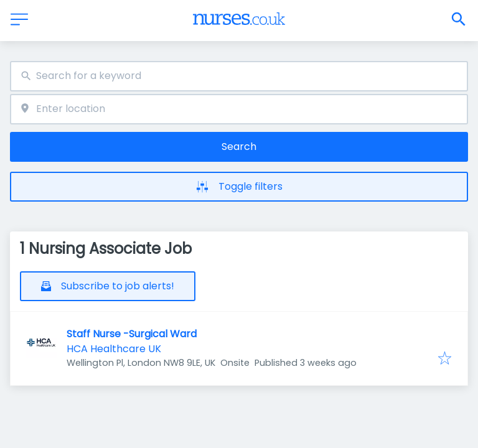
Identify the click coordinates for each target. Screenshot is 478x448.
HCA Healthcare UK (114, 349)
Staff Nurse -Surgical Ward (132, 334)
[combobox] (239, 76)
